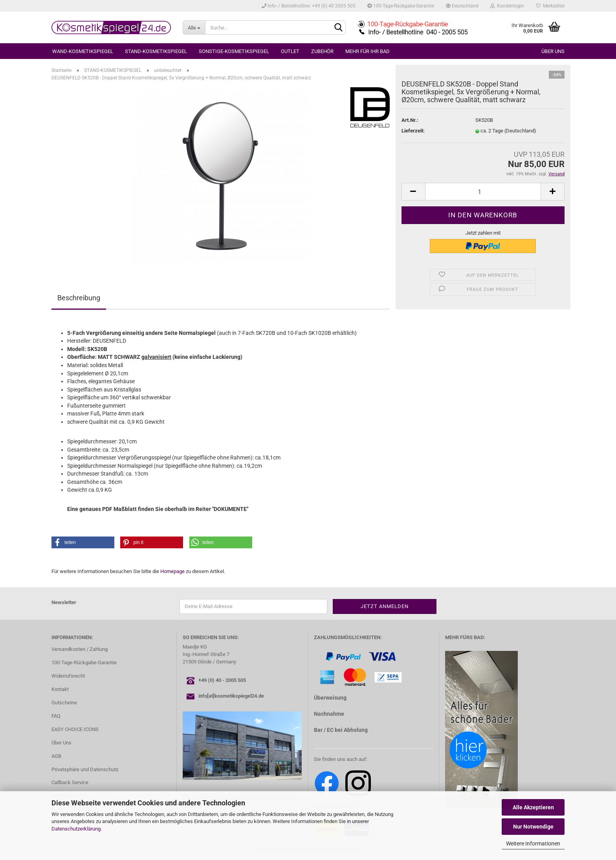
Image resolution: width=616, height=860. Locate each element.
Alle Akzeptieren (533, 807)
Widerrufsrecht (68, 676)
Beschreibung (79, 298)
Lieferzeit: (413, 131)
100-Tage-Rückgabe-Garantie (401, 6)
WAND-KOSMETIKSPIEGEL (83, 51)
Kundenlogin (507, 6)
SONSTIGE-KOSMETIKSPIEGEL (234, 51)
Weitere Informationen (533, 843)
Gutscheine (64, 703)
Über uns (553, 51)
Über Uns (61, 743)
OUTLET (290, 51)
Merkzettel (550, 6)
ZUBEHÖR (322, 51)
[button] (83, 542)
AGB (56, 756)
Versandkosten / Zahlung (80, 649)
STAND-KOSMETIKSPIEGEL (156, 51)
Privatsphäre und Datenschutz (85, 769)
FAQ (56, 716)
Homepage (172, 571)
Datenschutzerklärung (76, 829)
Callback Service (70, 782)
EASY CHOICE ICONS (75, 729)
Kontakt (60, 689)
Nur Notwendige (533, 827)
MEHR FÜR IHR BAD (368, 51)
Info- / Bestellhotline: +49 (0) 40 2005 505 (309, 6)
